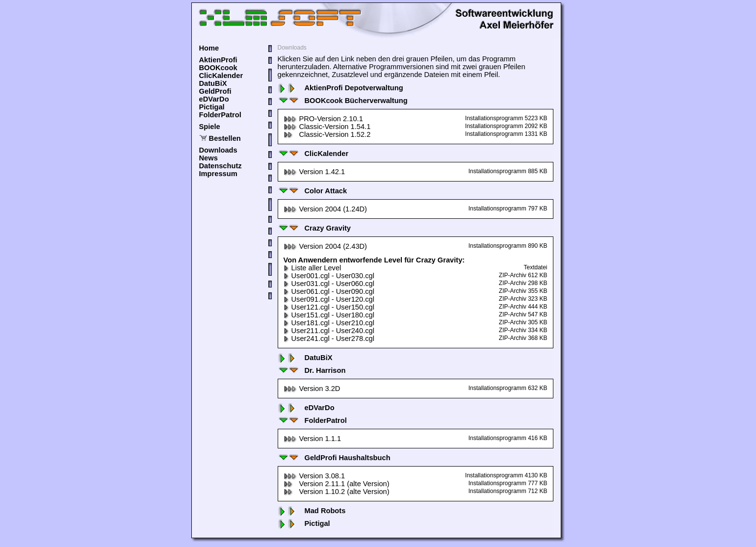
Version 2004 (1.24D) (326, 209)
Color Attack (313, 191)
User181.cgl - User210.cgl (329, 323)
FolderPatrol (220, 115)
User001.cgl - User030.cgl (329, 276)
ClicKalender (221, 76)
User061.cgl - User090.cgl (329, 291)
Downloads (218, 150)
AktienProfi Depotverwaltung (340, 88)
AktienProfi (218, 60)
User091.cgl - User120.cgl (329, 299)
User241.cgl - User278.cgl (329, 339)
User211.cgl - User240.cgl (329, 331)
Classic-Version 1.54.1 (327, 127)
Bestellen (225, 138)
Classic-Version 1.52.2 (327, 134)
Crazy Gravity (314, 228)
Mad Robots (312, 511)
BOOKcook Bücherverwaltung (343, 101)
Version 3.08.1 (314, 476)
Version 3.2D (312, 389)
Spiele (210, 127)
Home (209, 48)
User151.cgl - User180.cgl (329, 315)
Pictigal (212, 107)
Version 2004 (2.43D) (326, 246)
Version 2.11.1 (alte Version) (337, 484)
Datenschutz (221, 166)
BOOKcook (218, 68)
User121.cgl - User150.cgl (329, 307)
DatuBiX (213, 83)
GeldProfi (215, 91)
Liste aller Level (313, 268)
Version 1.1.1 (313, 439)
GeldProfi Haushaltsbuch (334, 458)
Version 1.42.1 (314, 172)
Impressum (218, 174)
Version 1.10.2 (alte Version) (337, 492)
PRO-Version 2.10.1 (323, 119)
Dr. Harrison (312, 370)
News (209, 158)
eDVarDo (214, 99)
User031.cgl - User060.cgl (329, 284)
